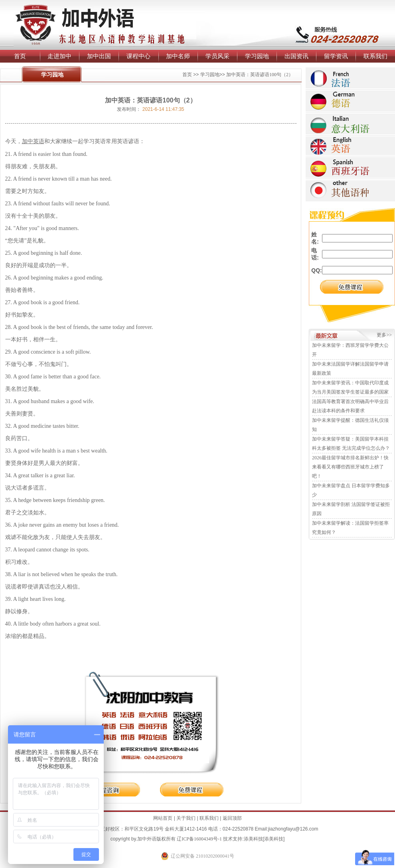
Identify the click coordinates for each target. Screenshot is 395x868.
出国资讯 (296, 56)
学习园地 (257, 56)
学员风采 (217, 56)
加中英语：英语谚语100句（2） (260, 75)
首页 (20, 56)
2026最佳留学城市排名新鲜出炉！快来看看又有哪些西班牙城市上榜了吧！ (350, 467)
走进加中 (59, 56)
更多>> (384, 335)
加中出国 (99, 56)
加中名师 (178, 56)
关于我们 (186, 818)
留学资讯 (336, 56)
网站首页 (163, 818)
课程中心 (138, 56)
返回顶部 (232, 818)
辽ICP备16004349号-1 (199, 839)
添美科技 (253, 839)
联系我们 (375, 56)
